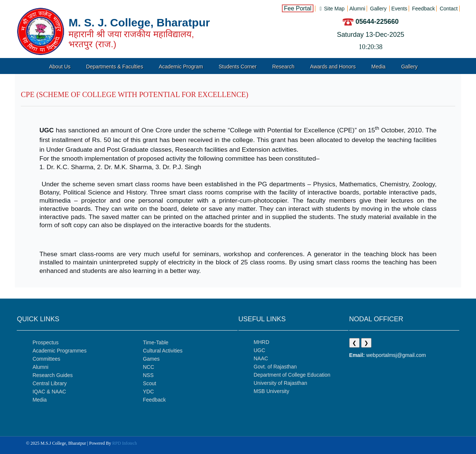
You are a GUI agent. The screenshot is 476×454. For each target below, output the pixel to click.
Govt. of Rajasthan (275, 367)
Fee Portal (298, 8)
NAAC (261, 358)
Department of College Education (292, 375)
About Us (60, 67)
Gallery (409, 67)
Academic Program (181, 67)
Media (379, 67)
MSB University (271, 391)
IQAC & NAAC (49, 392)
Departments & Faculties (115, 67)
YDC (148, 392)
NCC (148, 367)
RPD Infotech (125, 443)
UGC (259, 350)
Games (151, 359)
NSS (148, 375)
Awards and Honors (333, 67)
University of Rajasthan (280, 383)
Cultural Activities (163, 351)
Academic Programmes (59, 351)
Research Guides (52, 375)
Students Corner (238, 67)
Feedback (154, 400)
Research (283, 67)
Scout (149, 383)
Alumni (40, 367)
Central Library (49, 383)
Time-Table (156, 342)
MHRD (261, 342)
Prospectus (45, 342)
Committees (46, 359)
